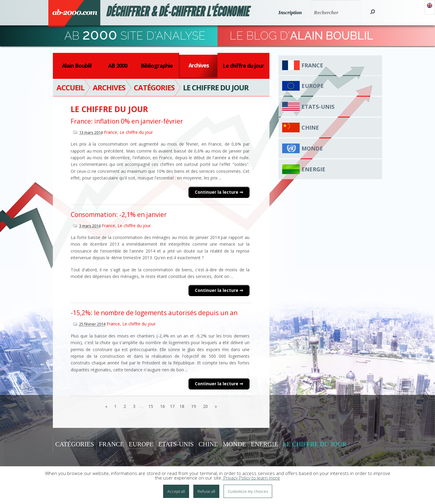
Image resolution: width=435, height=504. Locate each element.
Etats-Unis (318, 107)
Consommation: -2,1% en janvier (119, 215)
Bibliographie (157, 66)
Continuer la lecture (217, 192)
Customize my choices (248, 491)
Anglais (430, 7)
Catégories (75, 444)
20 (205, 406)
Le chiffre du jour (243, 66)
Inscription (290, 13)
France (111, 132)
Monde (312, 148)
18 (182, 406)
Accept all (176, 491)
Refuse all (206, 491)
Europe (313, 86)
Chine (310, 128)
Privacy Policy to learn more (251, 478)
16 (163, 406)
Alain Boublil (77, 66)
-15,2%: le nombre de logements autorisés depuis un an (154, 313)
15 (151, 406)
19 (194, 406)
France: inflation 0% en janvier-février (127, 121)
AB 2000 (118, 66)
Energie (313, 169)
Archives (199, 65)
